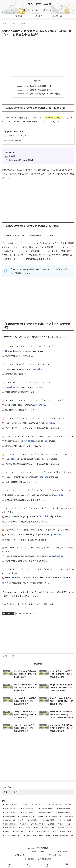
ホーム (13, 851)
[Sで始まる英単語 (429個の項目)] (39, 805)
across (31, 441)
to (21, 577)
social (63, 577)
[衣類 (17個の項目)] (63, 832)
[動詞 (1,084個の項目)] (16, 805)
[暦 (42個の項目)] (21, 828)
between (18, 495)
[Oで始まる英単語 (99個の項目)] (49, 820)
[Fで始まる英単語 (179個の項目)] (65, 812)
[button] (72, 656)
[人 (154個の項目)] (34, 816)
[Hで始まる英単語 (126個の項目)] (10, 820)
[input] (38, 656)
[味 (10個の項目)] (34, 835)
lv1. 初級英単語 (8, 614)
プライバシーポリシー (57, 855)
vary (25, 441)
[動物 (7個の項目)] (41, 835)
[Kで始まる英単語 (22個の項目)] (20, 832)
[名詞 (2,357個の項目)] (6, 805)
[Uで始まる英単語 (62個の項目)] (38, 824)
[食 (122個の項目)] (23, 820)
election (39, 369)
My (6, 351)
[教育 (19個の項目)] (32, 832)
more (28, 577)
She (7, 405)
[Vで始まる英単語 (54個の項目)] (10, 828)
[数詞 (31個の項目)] (37, 828)
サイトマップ (20, 855)
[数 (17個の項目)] (55, 832)
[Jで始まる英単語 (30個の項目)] (49, 828)
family (48, 459)
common (59, 495)
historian (13, 459)
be (24, 577)
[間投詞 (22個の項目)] (7, 832)
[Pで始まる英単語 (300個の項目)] (29, 808)
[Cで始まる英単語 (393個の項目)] (56, 805)
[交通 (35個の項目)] (29, 828)
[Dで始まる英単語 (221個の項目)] (47, 808)
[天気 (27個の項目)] (70, 828)
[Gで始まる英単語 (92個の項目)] (66, 820)
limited (47, 534)
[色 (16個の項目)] (71, 832)
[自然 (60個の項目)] (62, 824)
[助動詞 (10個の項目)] (27, 835)
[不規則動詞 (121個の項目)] (33, 820)
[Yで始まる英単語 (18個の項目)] (44, 832)
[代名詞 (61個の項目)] (52, 824)
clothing (41, 405)
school (12, 387)
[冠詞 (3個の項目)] (56, 835)
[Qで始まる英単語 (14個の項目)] (9, 835)
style (33, 405)
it (50, 577)
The (7, 369)
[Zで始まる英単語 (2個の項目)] (67, 835)
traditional (47, 516)
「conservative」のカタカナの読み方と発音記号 (35, 86)
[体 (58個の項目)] (70, 824)
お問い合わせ (63, 851)
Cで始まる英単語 (22, 614)
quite (27, 351)
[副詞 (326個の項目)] (70, 805)
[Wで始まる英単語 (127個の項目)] (67, 816)
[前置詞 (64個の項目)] (24, 824)
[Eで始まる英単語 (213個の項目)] (65, 808)
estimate (44, 477)
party (24, 369)
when (46, 577)
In (6, 534)
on (46, 423)
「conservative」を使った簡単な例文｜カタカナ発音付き (38, 93)
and (45, 441)
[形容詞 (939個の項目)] (26, 805)
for (40, 516)
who (46, 556)
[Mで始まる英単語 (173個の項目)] (9, 816)
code (41, 387)
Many (8, 516)
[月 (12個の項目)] (20, 835)
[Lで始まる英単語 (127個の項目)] (52, 816)
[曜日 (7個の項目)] (48, 835)
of (36, 405)
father (11, 577)
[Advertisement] (38, 57)
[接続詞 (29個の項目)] (61, 828)
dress (36, 387)
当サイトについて (38, 851)
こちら (40, 604)
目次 (35, 80)
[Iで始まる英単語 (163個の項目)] (24, 816)
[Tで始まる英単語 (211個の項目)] (11, 812)
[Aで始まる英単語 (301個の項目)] (11, 808)
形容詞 (33, 614)
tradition (59, 556)
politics (51, 423)
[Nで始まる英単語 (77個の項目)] (10, 824)
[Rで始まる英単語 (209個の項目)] (29, 812)
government (57, 534)
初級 (11, 160)
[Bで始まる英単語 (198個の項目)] (47, 812)
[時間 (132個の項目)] (41, 816)
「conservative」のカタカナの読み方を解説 (33, 90)
